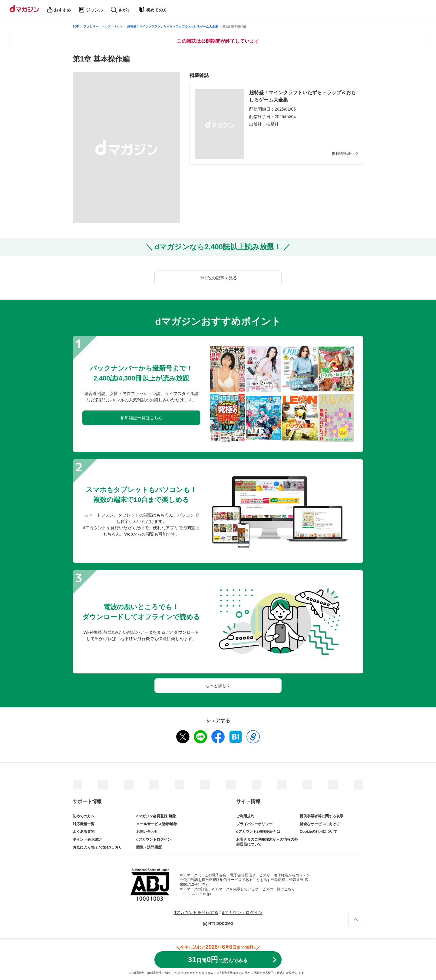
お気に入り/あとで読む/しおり (97, 847)
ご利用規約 (245, 816)
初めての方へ (84, 816)
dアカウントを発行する (196, 912)
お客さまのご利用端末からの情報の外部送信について (267, 842)
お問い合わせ (147, 832)
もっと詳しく (218, 686)
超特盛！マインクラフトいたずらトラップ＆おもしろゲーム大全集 (173, 27)
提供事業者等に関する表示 (322, 816)
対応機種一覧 (84, 824)
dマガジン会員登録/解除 (156, 816)
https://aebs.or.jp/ (197, 894)
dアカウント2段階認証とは (258, 832)
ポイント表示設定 (87, 839)
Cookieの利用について (319, 832)
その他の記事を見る (218, 278)
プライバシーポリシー (254, 824)
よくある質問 (84, 832)
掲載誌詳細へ (343, 154)
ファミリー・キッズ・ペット (103, 27)
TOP (76, 27)
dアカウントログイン (154, 839)
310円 (218, 960)
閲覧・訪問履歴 (149, 847)
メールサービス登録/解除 (157, 824)
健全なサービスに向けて (320, 824)
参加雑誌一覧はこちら (141, 418)
